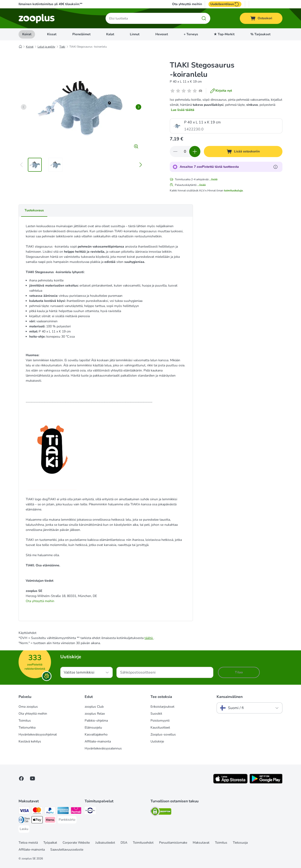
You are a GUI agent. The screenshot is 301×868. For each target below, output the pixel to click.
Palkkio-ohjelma (96, 721)
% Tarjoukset (260, 34)
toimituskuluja (233, 190)
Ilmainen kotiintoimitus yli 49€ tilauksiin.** (50, 4)
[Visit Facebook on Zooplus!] (21, 778)
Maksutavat (201, 843)
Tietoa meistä (28, 843)
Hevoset (162, 34)
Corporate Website (76, 843)
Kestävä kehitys (30, 741)
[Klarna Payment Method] (50, 821)
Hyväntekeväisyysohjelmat (38, 734)
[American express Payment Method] (63, 811)
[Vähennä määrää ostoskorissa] (175, 152)
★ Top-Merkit (224, 34)
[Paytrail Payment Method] (76, 811)
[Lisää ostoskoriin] (243, 152)
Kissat (52, 34)
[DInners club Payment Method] (24, 821)
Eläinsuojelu (93, 728)
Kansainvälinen (230, 697)
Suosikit (156, 714)
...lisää (213, 179)
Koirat (27, 34)
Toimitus (25, 721)
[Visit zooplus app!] (230, 782)
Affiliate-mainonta (98, 741)
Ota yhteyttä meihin (187, 4)
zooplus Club (94, 707)
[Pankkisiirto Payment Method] (67, 820)
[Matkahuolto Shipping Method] (90, 811)
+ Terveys (191, 34)
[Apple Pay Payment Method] (37, 821)
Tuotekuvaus (34, 210)
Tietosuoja (240, 843)
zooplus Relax (95, 714)
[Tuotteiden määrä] (185, 152)
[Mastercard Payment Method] (37, 811)
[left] (24, 107)
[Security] (161, 812)
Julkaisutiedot (105, 843)
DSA (124, 843)
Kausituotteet (160, 728)
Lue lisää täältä (183, 110)
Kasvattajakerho (96, 734)
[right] (138, 107)
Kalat (110, 34)
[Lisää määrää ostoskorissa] (195, 152)
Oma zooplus (28, 707)
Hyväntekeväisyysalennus (103, 748)
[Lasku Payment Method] (24, 829)
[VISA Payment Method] (24, 811)
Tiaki (62, 47)
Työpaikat (50, 843)
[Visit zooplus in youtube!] (32, 778)
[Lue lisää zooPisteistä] (275, 167)
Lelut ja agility (46, 47)
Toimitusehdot (143, 843)
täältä (149, 638)
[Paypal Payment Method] (50, 811)
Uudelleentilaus (225, 4)
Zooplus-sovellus (163, 734)
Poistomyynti (160, 721)
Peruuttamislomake (173, 843)
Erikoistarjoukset (162, 707)
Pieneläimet (81, 34)
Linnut (135, 34)
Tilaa (239, 672)
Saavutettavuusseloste (67, 850)
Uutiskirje (157, 741)
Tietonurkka (27, 728)
